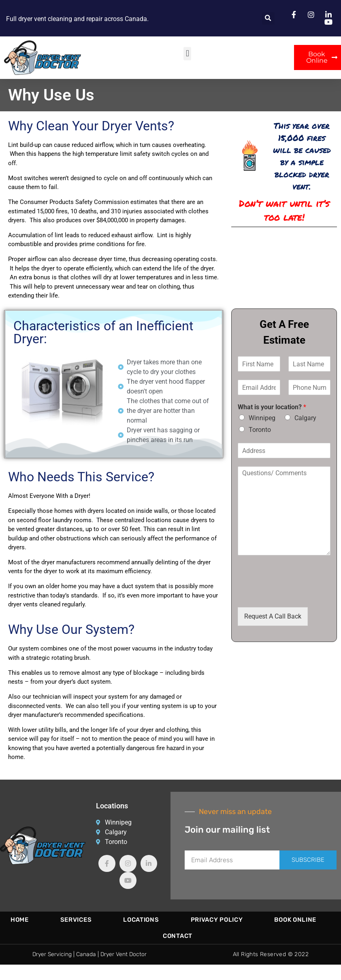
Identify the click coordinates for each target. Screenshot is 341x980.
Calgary (305, 418)
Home (20, 920)
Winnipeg (262, 418)
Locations (141, 920)
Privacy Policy (217, 920)
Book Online (295, 920)
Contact (178, 936)
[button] (268, 18)
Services (76, 920)
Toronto (260, 430)
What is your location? (272, 407)
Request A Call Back (273, 616)
